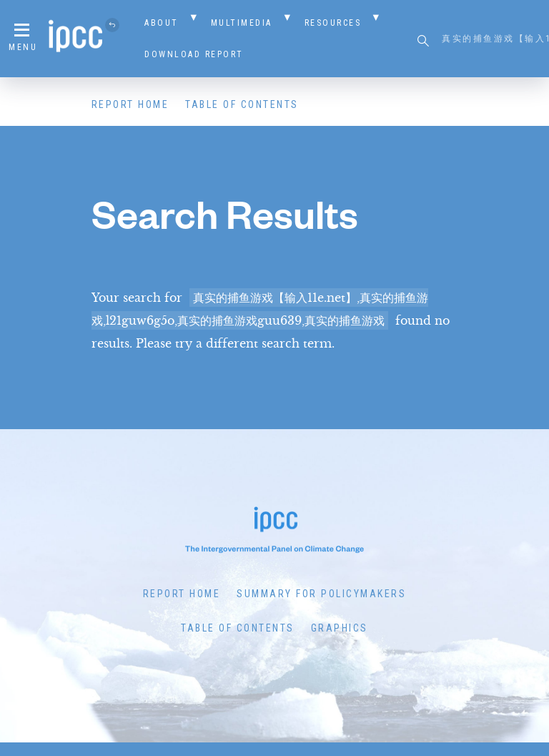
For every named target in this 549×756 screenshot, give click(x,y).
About (162, 23)
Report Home (130, 104)
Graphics (340, 628)
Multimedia (242, 23)
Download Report (194, 54)
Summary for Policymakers (321, 594)
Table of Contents (242, 104)
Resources (333, 23)
